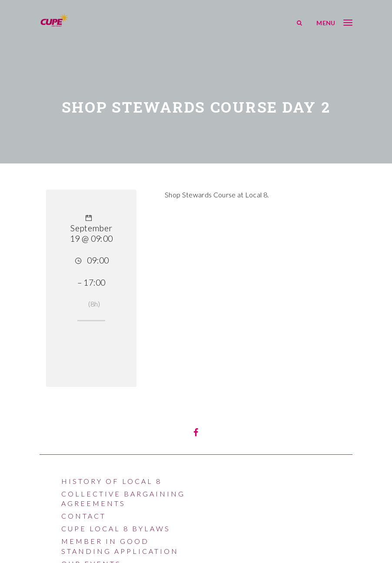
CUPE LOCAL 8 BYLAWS (116, 528)
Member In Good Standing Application (120, 546)
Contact (84, 516)
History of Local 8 (111, 481)
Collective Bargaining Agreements (123, 498)
